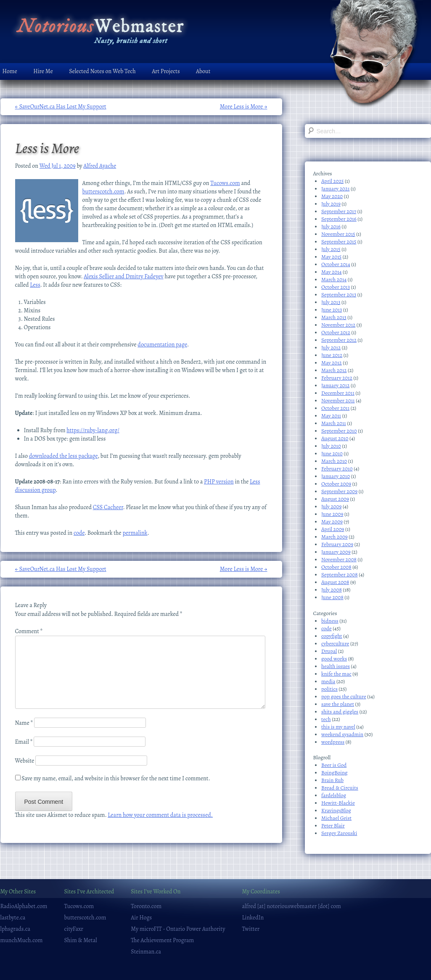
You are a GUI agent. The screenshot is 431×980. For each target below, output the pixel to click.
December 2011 (338, 393)
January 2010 (336, 476)
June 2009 (332, 514)
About (203, 71)
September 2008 (340, 575)
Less (35, 285)
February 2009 (337, 544)
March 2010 (334, 461)
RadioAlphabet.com (24, 906)
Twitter (251, 929)
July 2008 (332, 590)
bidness (330, 621)
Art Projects (166, 71)
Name (24, 723)
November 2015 (338, 234)
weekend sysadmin (342, 734)
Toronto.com (146, 906)
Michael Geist (336, 818)
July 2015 (331, 249)
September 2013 (339, 295)
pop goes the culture (344, 696)
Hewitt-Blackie (338, 803)
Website (25, 761)
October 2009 (336, 484)
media (328, 681)
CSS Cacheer (108, 507)
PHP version (219, 482)
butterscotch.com (103, 192)
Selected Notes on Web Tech (102, 71)
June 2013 (332, 310)
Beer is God (334, 765)
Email (24, 742)
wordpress (333, 742)
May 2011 (331, 416)
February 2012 (337, 378)
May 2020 (332, 196)
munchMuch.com (22, 940)
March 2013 (334, 317)
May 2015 (331, 257)
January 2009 (336, 552)
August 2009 (335, 499)
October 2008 (336, 567)
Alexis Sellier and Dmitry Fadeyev (123, 276)
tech (326, 719)
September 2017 (339, 211)
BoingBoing (334, 773)
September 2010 (339, 431)
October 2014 (336, 264)
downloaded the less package (63, 456)
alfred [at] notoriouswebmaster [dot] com (291, 906)
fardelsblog (334, 795)
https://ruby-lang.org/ (93, 430)
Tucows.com (225, 183)
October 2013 (336, 287)
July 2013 (331, 302)
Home (10, 71)
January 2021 (335, 189)
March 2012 (334, 370)
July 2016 (331, 226)
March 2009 (334, 537)
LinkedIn (253, 918)
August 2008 (335, 582)
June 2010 (332, 453)
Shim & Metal (81, 940)
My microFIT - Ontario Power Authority (178, 929)
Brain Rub (332, 780)
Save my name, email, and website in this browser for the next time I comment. (116, 778)
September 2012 (339, 340)
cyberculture (335, 643)
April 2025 (332, 181)
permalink (135, 533)
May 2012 (332, 363)
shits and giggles (340, 712)
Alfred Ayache (100, 166)
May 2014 (332, 272)
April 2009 (333, 529)
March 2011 (334, 423)
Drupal (329, 651)
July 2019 (331, 204)
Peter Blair (333, 825)
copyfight (332, 636)
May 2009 (332, 522)
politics (329, 689)
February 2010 (337, 469)
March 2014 (334, 279)
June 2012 (332, 355)
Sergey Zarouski (339, 833)
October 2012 (336, 332)
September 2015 (339, 242)
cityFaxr (74, 929)
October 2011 (335, 408)
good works (334, 659)
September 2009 (339, 491)
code (79, 533)
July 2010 (331, 446)
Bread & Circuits (340, 788)
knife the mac (336, 674)
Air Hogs (141, 918)
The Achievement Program (162, 940)
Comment (29, 631)
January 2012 (335, 385)
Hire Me (43, 71)
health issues (336, 666)
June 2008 (332, 597)
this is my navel (338, 727)
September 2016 (339, 219)
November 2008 (339, 559)
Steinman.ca (146, 952)
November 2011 (338, 400)
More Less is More (244, 107)
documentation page (162, 345)
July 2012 (331, 347)
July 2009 (331, 506)
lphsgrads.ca (16, 929)
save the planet (338, 704)
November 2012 (338, 325)
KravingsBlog (336, 810)
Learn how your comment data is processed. (160, 815)
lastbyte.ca (13, 918)
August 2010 (335, 438)
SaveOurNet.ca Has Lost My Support (61, 107)
